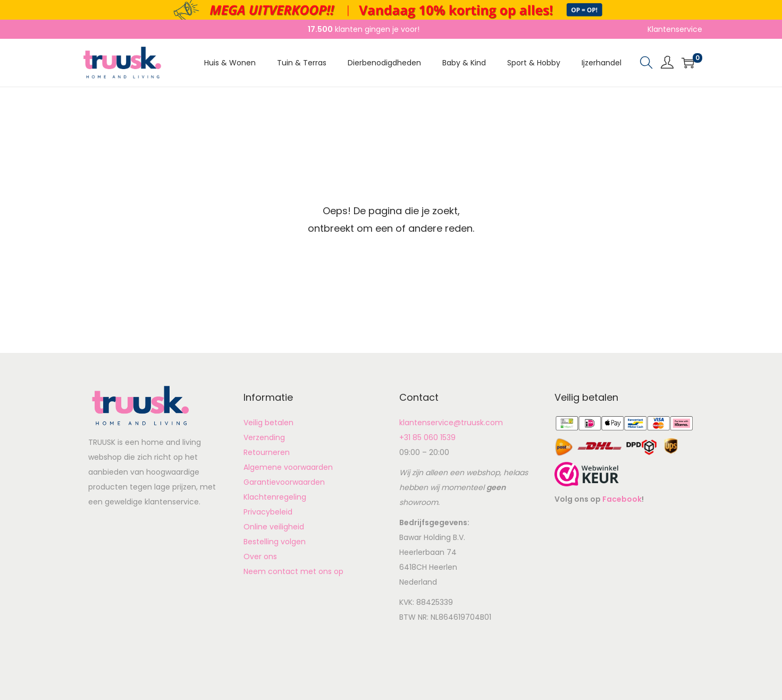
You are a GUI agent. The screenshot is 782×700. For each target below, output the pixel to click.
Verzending (264, 437)
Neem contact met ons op (293, 571)
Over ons (260, 556)
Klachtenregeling (275, 497)
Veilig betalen (268, 423)
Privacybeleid (268, 512)
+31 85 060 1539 (427, 437)
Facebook (622, 499)
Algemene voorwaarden (288, 467)
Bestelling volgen (275, 542)
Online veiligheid (274, 527)
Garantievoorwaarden (284, 482)
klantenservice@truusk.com (451, 423)
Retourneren (267, 452)
